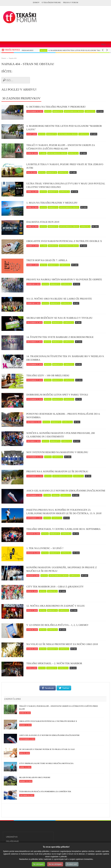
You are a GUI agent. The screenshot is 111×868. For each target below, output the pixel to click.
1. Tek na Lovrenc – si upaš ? (45, 548)
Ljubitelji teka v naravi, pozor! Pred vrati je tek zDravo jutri (65, 166)
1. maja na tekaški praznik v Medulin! (52, 203)
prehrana (53, 246)
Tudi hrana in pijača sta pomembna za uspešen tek (45, 791)
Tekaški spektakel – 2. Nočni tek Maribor (54, 663)
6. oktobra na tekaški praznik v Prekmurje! (56, 107)
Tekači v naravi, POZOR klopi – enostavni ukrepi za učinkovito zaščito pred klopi (61, 147)
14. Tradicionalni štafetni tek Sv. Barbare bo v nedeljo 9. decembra (65, 358)
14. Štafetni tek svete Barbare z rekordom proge (60, 337)
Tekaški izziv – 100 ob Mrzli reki (48, 375)
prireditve (58, 111)
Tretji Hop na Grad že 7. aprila (47, 260)
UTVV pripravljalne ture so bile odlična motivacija (46, 763)
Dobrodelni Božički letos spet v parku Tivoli (57, 395)
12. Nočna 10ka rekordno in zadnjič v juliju (56, 606)
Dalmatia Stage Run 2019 (43, 222)
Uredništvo (12, 837)
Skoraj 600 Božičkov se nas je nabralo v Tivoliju (59, 318)
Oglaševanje (12, 841)
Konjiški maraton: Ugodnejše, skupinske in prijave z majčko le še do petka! (62, 569)
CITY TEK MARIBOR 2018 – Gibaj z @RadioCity (55, 587)
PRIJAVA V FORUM (71, 2)
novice (47, 50)
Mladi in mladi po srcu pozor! (35, 777)
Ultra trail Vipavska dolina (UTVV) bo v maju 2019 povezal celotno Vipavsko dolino (66, 185)
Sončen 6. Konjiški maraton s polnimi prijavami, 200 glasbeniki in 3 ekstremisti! (61, 435)
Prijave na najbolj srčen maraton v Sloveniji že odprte (64, 279)
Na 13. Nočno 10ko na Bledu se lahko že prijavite (59, 299)
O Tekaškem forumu (51, 2)
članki (43, 153)
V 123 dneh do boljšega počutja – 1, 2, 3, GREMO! (57, 625)
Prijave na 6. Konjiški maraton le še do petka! (57, 471)
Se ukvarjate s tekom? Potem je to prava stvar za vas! (47, 749)
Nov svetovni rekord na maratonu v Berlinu (57, 452)
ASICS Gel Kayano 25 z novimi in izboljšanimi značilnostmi (66, 491)
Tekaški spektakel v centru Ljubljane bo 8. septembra (63, 529)
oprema (56, 495)
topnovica (90, 111)
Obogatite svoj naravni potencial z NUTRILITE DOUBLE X (64, 241)
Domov (36, 2)
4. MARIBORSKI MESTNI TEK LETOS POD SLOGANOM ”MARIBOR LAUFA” (64, 128)
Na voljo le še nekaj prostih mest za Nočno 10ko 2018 (62, 644)
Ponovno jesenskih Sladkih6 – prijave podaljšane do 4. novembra (63, 416)
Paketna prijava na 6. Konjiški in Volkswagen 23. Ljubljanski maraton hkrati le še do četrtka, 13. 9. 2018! (64, 512)
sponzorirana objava (74, 111)
